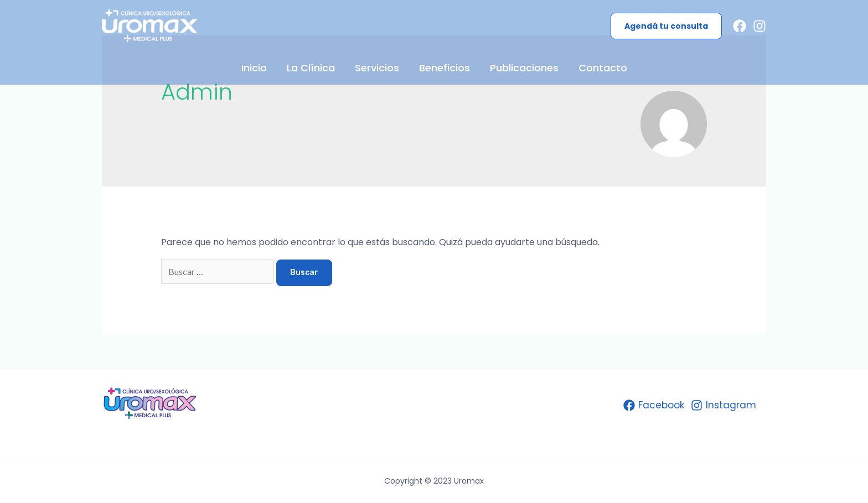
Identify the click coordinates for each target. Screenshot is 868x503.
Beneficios (445, 68)
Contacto (603, 68)
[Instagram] (759, 26)
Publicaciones (524, 68)
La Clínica (311, 68)
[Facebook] (740, 26)
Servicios (377, 68)
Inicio (254, 68)
